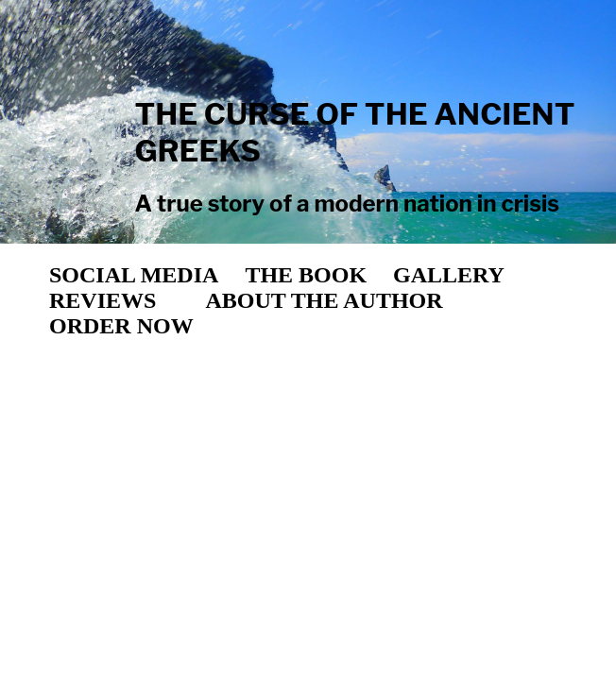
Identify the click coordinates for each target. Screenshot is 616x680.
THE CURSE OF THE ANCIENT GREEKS (354, 132)
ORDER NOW (121, 326)
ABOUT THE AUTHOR (324, 300)
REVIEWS (103, 300)
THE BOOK (306, 275)
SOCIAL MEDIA (134, 275)
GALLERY (449, 275)
